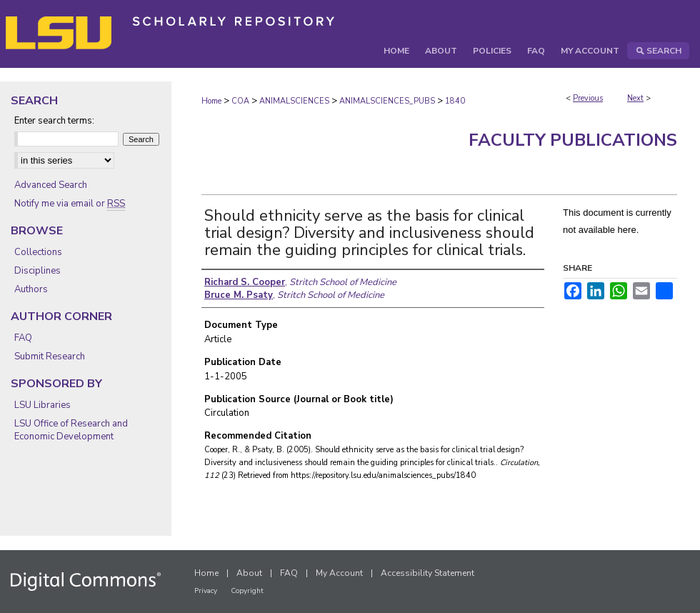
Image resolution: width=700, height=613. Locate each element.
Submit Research (50, 357)
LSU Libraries (42, 405)
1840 (455, 101)
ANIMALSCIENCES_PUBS (387, 101)
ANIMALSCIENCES (294, 101)
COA (240, 101)
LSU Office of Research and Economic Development (71, 430)
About (249, 573)
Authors (31, 289)
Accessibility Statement (427, 573)
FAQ (23, 338)
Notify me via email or (70, 204)
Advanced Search (51, 185)
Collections (38, 252)
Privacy (206, 591)
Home (211, 101)
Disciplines (37, 271)
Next (635, 98)
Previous (588, 98)
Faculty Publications (573, 140)
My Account (339, 573)
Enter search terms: (54, 121)
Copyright (247, 591)
